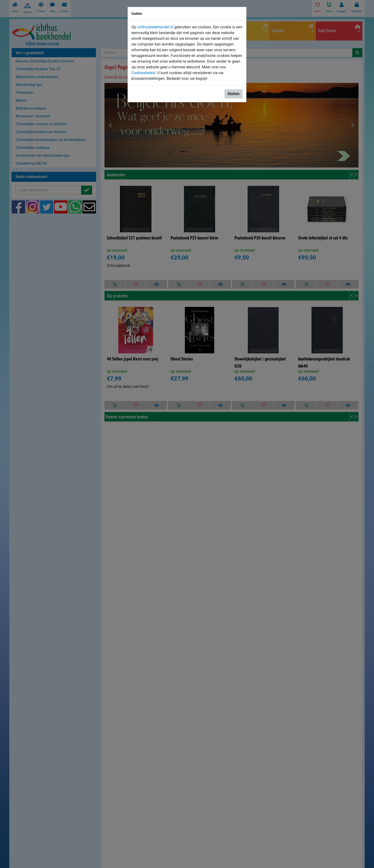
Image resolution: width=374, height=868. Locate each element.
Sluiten (234, 94)
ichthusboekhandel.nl (155, 27)
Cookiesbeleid (143, 73)
